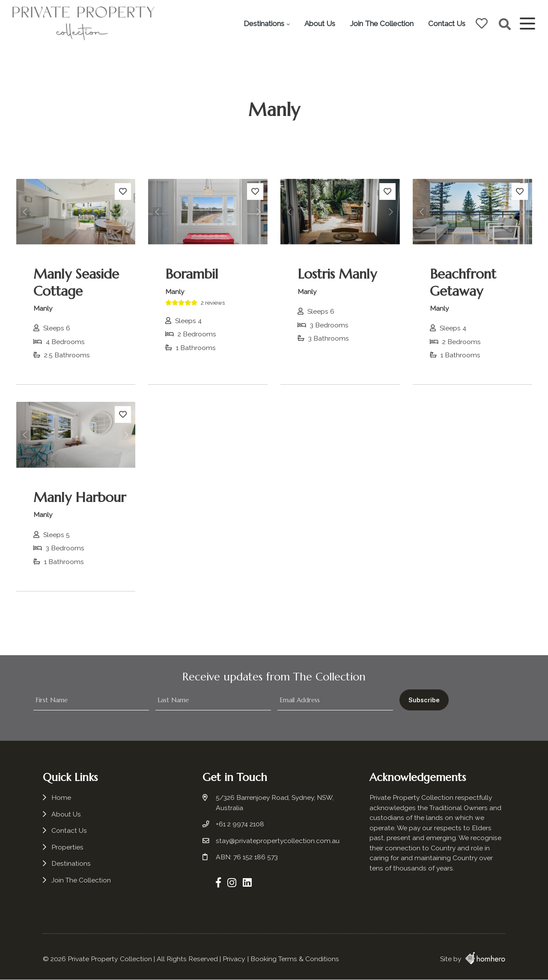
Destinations (263, 24)
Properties (67, 849)
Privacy (234, 959)
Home (61, 800)
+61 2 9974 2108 (241, 826)
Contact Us (446, 24)
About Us (319, 24)
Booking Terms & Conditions (295, 959)
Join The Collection (381, 24)
